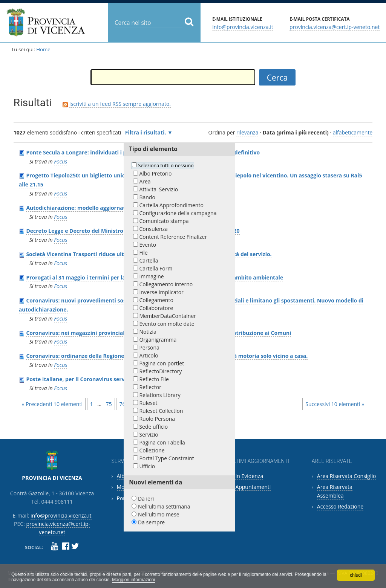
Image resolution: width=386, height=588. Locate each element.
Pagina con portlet (162, 363)
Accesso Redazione (340, 506)
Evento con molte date (167, 324)
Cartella (149, 260)
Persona (149, 347)
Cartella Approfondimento (171, 205)
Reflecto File (154, 379)
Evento (148, 245)
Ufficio (147, 466)
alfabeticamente (353, 132)
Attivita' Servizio (159, 189)
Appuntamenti (253, 487)
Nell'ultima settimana (164, 506)
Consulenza (153, 229)
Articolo (149, 355)
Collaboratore (156, 308)
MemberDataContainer (168, 316)
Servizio (149, 435)
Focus (61, 161)
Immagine (151, 276)
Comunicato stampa (164, 221)
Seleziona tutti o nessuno (166, 166)
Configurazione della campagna (178, 213)
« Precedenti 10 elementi (52, 404)
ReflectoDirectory (160, 371)
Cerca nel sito (114, 17)
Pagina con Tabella (162, 442)
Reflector (150, 387)
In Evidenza (249, 476)
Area (145, 181)
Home (43, 49)
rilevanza (247, 132)
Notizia (148, 332)
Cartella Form (156, 268)
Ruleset (148, 403)
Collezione (152, 450)
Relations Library (160, 395)
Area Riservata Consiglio (347, 476)
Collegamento (156, 300)
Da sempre (151, 522)
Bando (147, 197)
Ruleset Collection (161, 411)
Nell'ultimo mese (159, 514)
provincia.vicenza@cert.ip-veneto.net (335, 27)
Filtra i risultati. (146, 132)
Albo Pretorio (155, 173)
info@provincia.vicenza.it (243, 27)
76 (122, 404)
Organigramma (158, 340)
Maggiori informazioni (133, 580)
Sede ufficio (153, 427)
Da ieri (146, 499)
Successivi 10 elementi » (335, 404)
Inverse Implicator (161, 292)
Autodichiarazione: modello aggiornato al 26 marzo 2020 (100, 208)
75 (109, 404)
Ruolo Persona (157, 419)
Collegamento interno (166, 284)
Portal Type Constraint (166, 458)
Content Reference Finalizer (173, 237)
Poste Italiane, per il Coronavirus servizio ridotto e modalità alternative (120, 379)
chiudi (356, 575)
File (143, 253)
